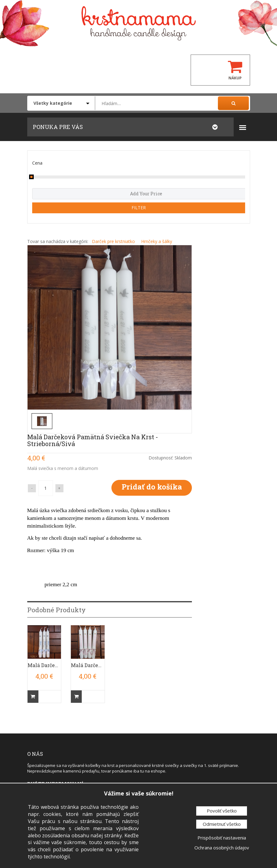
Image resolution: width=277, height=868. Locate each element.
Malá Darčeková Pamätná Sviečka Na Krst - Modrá (44, 665)
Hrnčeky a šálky (157, 241)
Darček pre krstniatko (113, 241)
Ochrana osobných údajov (222, 848)
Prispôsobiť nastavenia (222, 838)
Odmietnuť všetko (222, 824)
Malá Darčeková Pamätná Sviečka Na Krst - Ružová (88, 665)
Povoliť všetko (222, 811)
